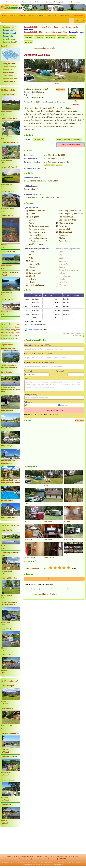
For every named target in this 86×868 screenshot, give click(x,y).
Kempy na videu (9, 64)
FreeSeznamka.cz (9, 82)
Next (83, 72)
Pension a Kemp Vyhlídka (10, 733)
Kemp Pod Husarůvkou (9, 428)
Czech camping (18, 856)
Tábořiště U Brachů (8, 252)
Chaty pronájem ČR (10, 42)
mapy (24, 864)
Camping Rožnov (7, 500)
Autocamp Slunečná (9, 780)
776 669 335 (38, 140)
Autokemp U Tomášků (9, 167)
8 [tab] (54, 86)
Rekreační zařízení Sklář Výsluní (10, 274)
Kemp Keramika (7, 372)
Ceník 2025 (50, 37)
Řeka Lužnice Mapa (76, 32)
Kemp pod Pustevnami (9, 757)
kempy (8, 330)
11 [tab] (64, 86)
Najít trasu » (61, 90)
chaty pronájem (36, 864)
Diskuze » (72, 589)
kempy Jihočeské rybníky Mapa (56, 32)
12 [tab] (68, 86)
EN (83, 20)
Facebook (39, 856)
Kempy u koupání (9, 33)
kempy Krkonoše (12, 338)
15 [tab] (78, 86)
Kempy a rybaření (9, 30)
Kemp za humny (7, 215)
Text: (26, 379)
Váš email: (28, 402)
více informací (75, 2)
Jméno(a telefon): (31, 395)
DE (77, 20)
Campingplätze (29, 856)
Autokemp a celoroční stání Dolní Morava (9, 603)
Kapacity (28, 37)
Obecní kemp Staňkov (9, 118)
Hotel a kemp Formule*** (10, 517)
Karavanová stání (9, 27)
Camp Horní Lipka (8, 686)
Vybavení (39, 37)
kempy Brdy (7, 324)
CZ (72, 20)
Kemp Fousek (6, 655)
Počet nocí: (60, 371)
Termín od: (28, 371)
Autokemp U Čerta (8, 299)
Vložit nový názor (54, 579)
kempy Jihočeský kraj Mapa (34, 32)
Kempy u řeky (8, 36)
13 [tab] (71, 86)
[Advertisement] (11, 841)
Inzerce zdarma (8, 73)
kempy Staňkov (50, 48)
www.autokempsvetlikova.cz (68, 140)
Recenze (22, 15)
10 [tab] (61, 86)
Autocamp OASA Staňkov (10, 143)
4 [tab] (41, 86)
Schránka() (64, 15)
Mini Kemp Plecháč (8, 94)
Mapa (12, 15)
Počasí (31, 15)
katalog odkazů (76, 862)
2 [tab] (34, 86)
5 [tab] (44, 86)
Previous (25, 72)
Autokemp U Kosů (8, 191)
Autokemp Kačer (7, 410)
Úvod (4, 15)
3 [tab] (37, 86)
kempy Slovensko (9, 39)
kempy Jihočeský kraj (32, 27)
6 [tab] (47, 86)
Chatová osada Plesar (9, 349)
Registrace (68, 856)
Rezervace (62, 37)
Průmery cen (8, 70)
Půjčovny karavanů (10, 79)
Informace (52, 15)
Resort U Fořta (7, 629)
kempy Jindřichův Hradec (50, 27)
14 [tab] (74, 86)
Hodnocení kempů (10, 67)
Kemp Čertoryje (7, 446)
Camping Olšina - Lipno (10, 578)
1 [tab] (31, 86)
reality (39, 862)
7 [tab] (51, 86)
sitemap (76, 856)
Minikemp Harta (7, 708)
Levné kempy (8, 76)
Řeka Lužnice (29, 29)
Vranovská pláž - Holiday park (10, 554)
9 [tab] (58, 86)
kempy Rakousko (59, 864)
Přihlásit (41, 15)
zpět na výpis (37, 48)
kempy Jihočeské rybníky (69, 27)
